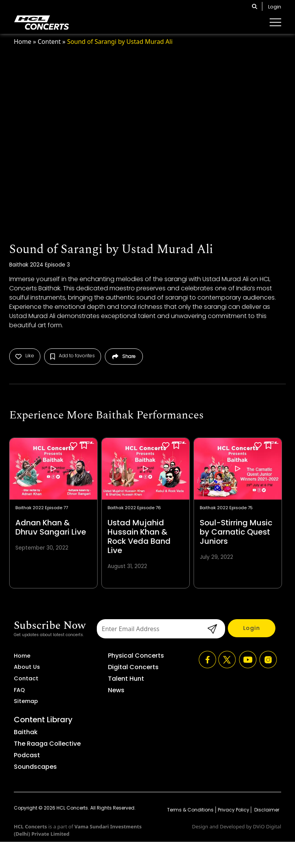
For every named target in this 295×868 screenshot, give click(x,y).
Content (49, 42)
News (116, 690)
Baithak (26, 732)
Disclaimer (266, 810)
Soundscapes (35, 767)
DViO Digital (267, 826)
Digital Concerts (133, 667)
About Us (27, 667)
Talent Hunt (126, 679)
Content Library (43, 720)
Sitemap (26, 701)
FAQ (19, 690)
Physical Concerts (136, 656)
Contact (26, 678)
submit (211, 629)
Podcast (27, 755)
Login (275, 7)
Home (23, 42)
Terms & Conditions (190, 810)
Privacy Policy (234, 810)
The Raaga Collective (47, 744)
